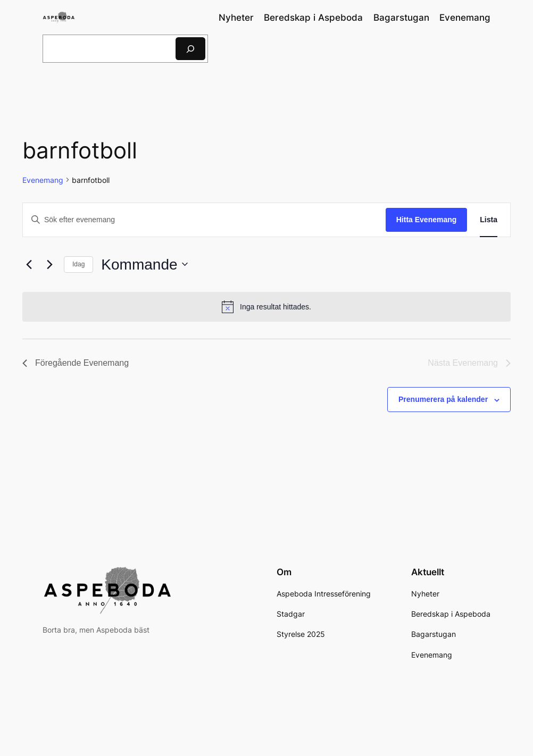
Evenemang (43, 180)
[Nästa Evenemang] (49, 264)
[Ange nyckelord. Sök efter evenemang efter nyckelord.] (204, 220)
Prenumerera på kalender (443, 399)
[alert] (266, 307)
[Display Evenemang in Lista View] (489, 220)
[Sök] (190, 49)
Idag (78, 264)
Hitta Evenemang (427, 220)
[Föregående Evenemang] (29, 264)
